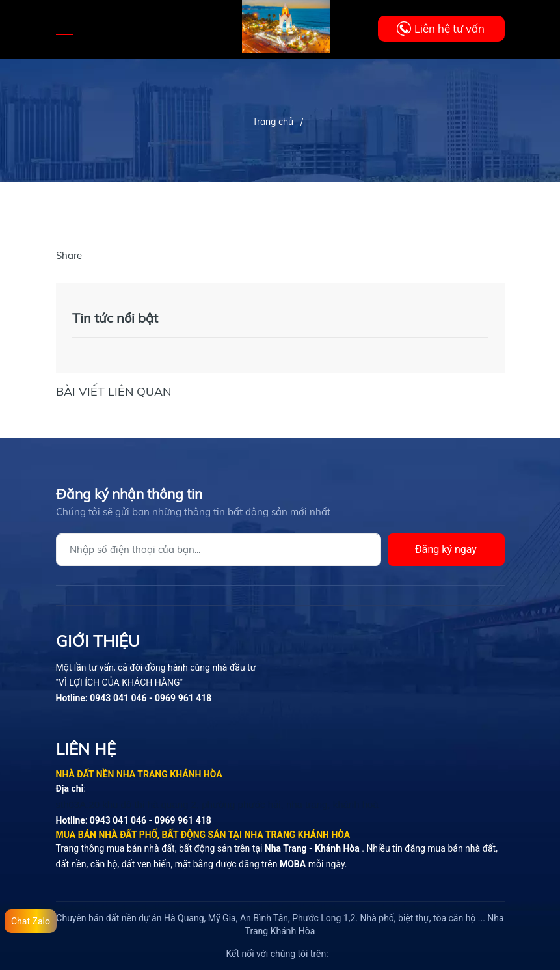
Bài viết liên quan (113, 391)
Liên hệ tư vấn (449, 28)
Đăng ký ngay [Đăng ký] (446, 549)
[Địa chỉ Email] (219, 550)
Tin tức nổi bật (115, 318)
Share (69, 255)
